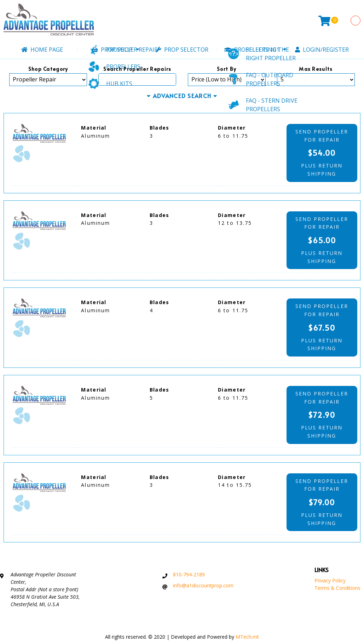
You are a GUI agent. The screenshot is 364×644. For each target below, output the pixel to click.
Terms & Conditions (337, 588)
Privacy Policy (330, 580)
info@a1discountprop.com (203, 585)
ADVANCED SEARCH (182, 96)
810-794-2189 (189, 574)
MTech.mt (247, 637)
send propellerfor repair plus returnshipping (322, 153)
